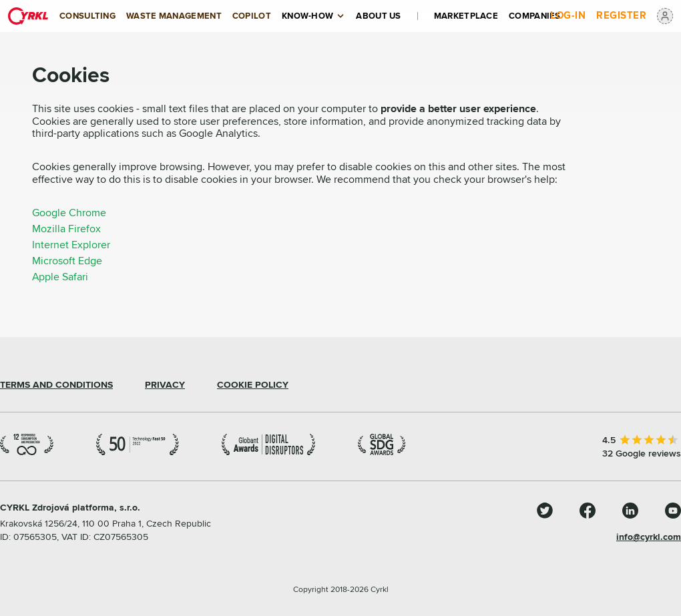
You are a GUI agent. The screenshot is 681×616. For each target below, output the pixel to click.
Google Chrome (69, 213)
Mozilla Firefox (66, 229)
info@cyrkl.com (649, 537)
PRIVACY (165, 385)
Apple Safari (60, 277)
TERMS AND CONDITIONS (56, 385)
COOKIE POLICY (253, 385)
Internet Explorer (71, 245)
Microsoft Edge (67, 261)
